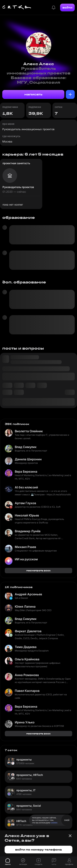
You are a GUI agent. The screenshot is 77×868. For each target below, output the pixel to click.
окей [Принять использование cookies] (67, 820)
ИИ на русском (26, 559)
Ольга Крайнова (27, 659)
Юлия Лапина (25, 606)
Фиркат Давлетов (28, 631)
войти (67, 7)
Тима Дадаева (26, 647)
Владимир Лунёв (28, 531)
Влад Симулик (26, 447)
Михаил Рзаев (25, 547)
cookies (54, 823)
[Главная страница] (17, 7)
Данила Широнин (28, 459)
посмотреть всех (38, 570)
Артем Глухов (25, 503)
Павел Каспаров (27, 691)
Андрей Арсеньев (28, 594)
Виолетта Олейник (29, 431)
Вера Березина (26, 471)
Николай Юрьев (27, 515)
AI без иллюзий (26, 487)
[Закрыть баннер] (70, 836)
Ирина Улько (25, 722)
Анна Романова (27, 675)
